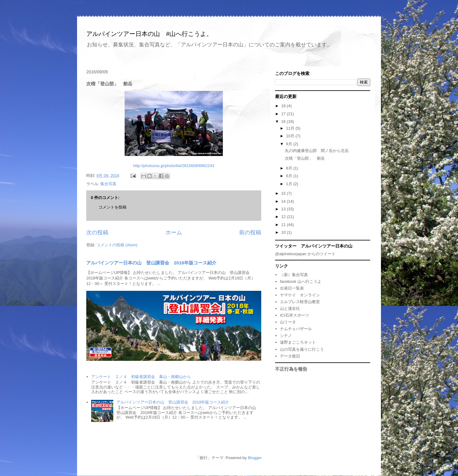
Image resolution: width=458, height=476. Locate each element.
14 (284, 201)
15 (284, 193)
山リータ (288, 322)
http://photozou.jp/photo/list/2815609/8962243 (174, 166)
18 (284, 106)
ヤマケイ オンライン (300, 295)
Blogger (254, 458)
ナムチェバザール (296, 329)
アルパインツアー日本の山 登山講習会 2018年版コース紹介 (151, 263)
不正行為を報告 (291, 369)
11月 (291, 128)
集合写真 (108, 184)
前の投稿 (250, 232)
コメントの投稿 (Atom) (117, 245)
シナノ (286, 336)
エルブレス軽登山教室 (300, 302)
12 (284, 217)
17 (284, 114)
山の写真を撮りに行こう (302, 349)
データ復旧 (290, 356)
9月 (290, 144)
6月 (290, 176)
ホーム (174, 232)
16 (284, 121)
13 (284, 209)
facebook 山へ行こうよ (301, 281)
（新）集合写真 (294, 275)
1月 (290, 184)
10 (284, 232)
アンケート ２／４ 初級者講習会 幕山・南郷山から (141, 377)
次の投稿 (97, 232)
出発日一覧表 (292, 288)
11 (284, 225)
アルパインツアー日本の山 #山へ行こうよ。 (149, 34)
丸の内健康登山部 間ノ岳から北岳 (317, 151)
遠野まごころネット (298, 342)
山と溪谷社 (290, 308)
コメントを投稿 (113, 207)
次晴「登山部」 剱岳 (305, 158)
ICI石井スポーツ (295, 315)
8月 (290, 168)
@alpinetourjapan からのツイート (305, 254)
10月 (291, 136)
